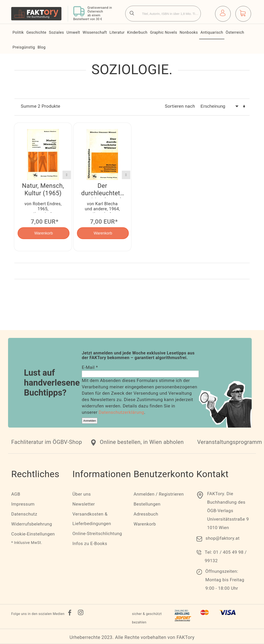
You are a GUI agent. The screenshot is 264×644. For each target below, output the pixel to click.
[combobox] (163, 14)
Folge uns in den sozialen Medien (38, 614)
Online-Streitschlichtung (97, 534)
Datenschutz (24, 514)
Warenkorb (145, 524)
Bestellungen (147, 504)
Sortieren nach (180, 106)
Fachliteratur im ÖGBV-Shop (47, 442)
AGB (16, 494)
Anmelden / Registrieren (159, 494)
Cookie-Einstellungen (33, 534)
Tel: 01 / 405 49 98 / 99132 (226, 556)
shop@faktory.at (223, 538)
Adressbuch (146, 514)
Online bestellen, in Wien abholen (142, 442)
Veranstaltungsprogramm (230, 442)
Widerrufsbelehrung (32, 524)
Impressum (23, 504)
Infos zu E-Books (90, 544)
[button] (67, 175)
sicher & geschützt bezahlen (147, 618)
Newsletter (84, 504)
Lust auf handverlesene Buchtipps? (52, 383)
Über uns (82, 494)
